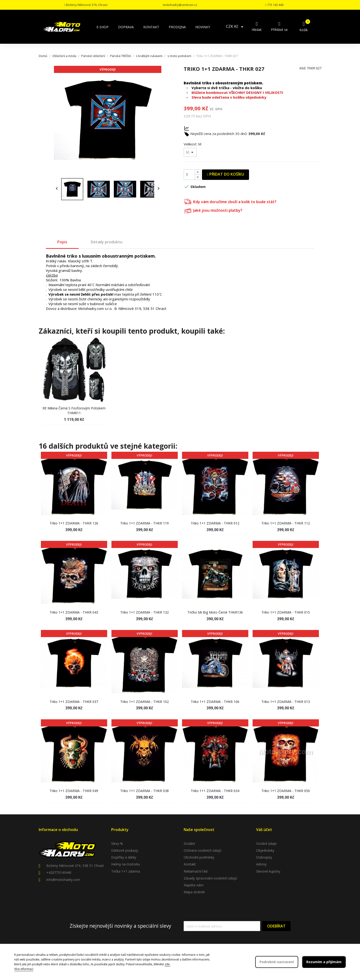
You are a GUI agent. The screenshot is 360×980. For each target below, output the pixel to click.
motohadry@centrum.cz (180, 5)
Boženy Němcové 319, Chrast (86, 5)
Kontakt (190, 864)
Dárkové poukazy (125, 850)
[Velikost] (190, 152)
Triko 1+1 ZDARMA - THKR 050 (286, 791)
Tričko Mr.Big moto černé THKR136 (215, 612)
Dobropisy (264, 857)
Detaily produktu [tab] (107, 242)
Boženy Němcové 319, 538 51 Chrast (75, 866)
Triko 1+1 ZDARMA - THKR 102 (144, 702)
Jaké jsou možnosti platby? (214, 210)
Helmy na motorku (126, 864)
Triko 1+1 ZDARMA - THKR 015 (286, 612)
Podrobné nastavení (277, 962)
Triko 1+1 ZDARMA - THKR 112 (286, 523)
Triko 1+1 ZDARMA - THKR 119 (144, 523)
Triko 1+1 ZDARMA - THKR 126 (74, 523)
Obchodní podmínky (199, 857)
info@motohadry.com (63, 880)
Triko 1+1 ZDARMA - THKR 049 (74, 791)
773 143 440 (274, 5)
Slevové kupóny (268, 871)
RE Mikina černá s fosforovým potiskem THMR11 (74, 411)
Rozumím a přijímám (324, 962)
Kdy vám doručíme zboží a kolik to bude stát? (230, 201)
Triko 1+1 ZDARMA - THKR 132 (144, 612)
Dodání (189, 843)
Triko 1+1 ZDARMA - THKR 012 (215, 523)
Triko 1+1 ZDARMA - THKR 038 (144, 791)
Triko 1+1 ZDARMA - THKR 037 (74, 702)
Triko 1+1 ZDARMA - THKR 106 (215, 702)
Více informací (24, 969)
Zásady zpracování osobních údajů (210, 878)
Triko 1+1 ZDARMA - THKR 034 (215, 791)
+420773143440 (59, 872)
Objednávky (265, 850)
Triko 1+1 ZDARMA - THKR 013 (286, 702)
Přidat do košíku (226, 174)
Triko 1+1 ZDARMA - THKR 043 (74, 612)
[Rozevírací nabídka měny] (235, 27)
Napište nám (194, 885)
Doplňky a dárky (124, 857)
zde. (168, 964)
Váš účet (264, 830)
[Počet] (189, 175)
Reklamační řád (196, 871)
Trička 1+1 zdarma (126, 871)
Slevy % (117, 843)
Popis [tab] (62, 242)
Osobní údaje (266, 843)
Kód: (303, 68)
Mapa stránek (194, 892)
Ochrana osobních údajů (203, 850)
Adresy (261, 864)
